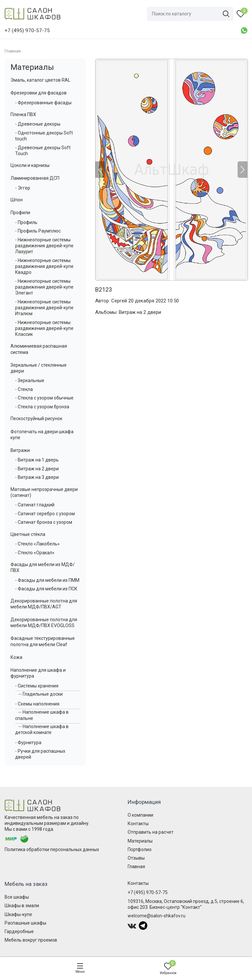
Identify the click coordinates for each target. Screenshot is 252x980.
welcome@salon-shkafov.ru (157, 916)
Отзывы (136, 858)
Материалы (32, 67)
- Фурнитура (28, 743)
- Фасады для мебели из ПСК (46, 589)
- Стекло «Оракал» (35, 553)
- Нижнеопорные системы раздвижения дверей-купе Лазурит (44, 246)
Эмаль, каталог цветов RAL (40, 80)
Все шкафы (17, 897)
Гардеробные (19, 931)
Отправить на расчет (151, 832)
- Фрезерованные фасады (43, 103)
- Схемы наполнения (37, 704)
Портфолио (140, 849)
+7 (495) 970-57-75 (148, 892)
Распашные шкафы (25, 923)
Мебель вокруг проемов (31, 940)
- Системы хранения (37, 686)
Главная (136, 867)
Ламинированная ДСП (35, 178)
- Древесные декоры (38, 124)
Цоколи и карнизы (30, 165)
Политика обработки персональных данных (52, 849)
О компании (140, 815)
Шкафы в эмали (22, 906)
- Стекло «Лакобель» (37, 544)
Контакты (138, 824)
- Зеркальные (30, 380)
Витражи (20, 450)
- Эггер (23, 188)
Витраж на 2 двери (140, 312)
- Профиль (26, 222)
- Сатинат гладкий (35, 505)
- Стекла (24, 389)
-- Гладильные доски (41, 694)
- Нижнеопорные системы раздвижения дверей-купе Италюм (44, 308)
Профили (20, 213)
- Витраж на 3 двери (37, 477)
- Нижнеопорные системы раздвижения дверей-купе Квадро (44, 266)
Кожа (16, 657)
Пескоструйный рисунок (36, 419)
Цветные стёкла (28, 534)
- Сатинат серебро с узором (45, 514)
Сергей (119, 301)
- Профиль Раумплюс (38, 231)
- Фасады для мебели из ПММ (47, 580)
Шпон (17, 200)
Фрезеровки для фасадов (39, 93)
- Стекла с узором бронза (42, 407)
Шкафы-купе (18, 914)
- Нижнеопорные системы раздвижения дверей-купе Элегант (44, 287)
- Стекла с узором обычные (44, 398)
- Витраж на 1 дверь (37, 460)
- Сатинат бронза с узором (44, 522)
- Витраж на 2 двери (37, 469)
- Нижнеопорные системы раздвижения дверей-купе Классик (44, 328)
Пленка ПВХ (23, 114)
